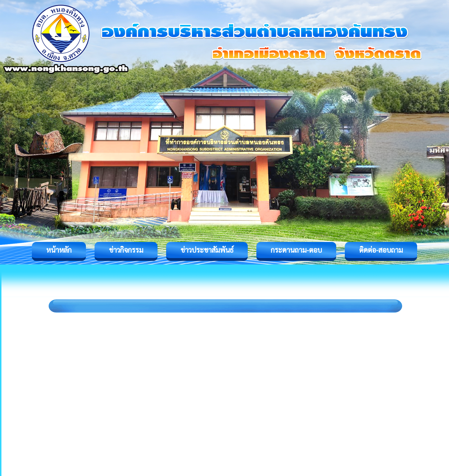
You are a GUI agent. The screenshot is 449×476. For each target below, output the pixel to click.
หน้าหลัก (59, 250)
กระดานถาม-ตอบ (296, 250)
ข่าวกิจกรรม (126, 250)
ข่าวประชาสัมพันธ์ (207, 250)
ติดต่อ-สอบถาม (381, 250)
